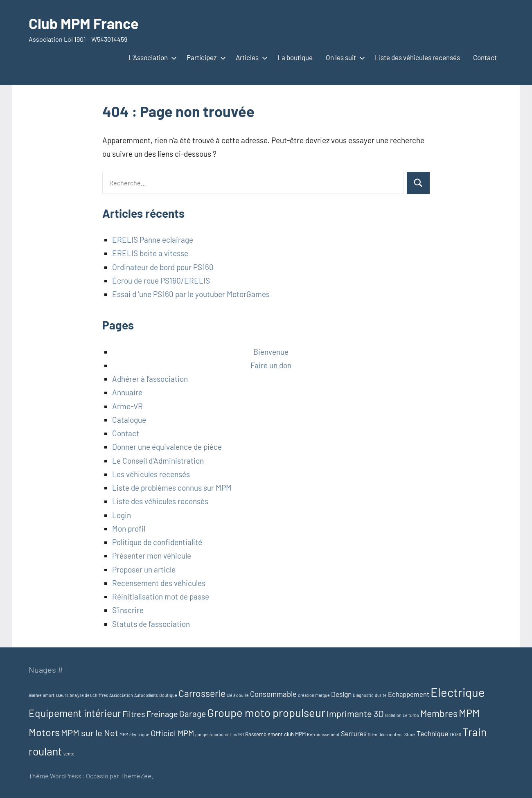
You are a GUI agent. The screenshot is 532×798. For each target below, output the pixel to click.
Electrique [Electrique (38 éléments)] (458, 692)
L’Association (151, 57)
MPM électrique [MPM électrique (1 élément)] (134, 734)
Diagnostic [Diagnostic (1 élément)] (363, 695)
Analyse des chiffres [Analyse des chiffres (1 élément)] (89, 695)
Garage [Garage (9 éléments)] (193, 713)
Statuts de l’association (151, 624)
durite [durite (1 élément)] (381, 695)
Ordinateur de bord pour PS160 (163, 267)
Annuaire (127, 392)
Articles (250, 57)
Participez (205, 57)
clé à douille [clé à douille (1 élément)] (238, 695)
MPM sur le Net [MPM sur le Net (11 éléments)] (90, 733)
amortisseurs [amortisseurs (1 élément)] (56, 695)
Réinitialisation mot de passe (161, 596)
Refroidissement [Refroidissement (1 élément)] (323, 734)
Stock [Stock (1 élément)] (410, 734)
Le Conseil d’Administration (158, 461)
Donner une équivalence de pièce (167, 447)
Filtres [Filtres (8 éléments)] (134, 714)
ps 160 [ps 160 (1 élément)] (238, 734)
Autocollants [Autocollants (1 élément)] (146, 695)
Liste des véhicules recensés (417, 57)
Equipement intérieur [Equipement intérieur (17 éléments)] (75, 713)
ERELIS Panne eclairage (153, 240)
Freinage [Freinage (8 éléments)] (162, 714)
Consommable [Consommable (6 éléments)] (273, 694)
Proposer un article (144, 569)
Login (122, 515)
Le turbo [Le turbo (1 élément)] (411, 715)
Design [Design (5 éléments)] (341, 694)
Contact (485, 57)
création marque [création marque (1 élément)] (314, 695)
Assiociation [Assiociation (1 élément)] (121, 695)
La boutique (295, 57)
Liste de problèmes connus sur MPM (172, 488)
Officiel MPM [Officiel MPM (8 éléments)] (172, 733)
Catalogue (129, 420)
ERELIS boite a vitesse (150, 253)
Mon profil (129, 529)
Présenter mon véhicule (152, 556)
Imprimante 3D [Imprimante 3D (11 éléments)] (355, 713)
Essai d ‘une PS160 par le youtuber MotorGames (191, 294)
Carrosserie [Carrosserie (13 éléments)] (202, 693)
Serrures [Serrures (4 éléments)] (354, 734)
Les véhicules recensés (151, 474)
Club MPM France (84, 23)
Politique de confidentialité (157, 542)
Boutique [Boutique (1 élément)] (168, 695)
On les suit (344, 57)
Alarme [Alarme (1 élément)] (35, 695)
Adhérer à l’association (150, 379)
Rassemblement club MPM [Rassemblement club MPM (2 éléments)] (275, 734)
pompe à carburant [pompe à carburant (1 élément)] (213, 734)
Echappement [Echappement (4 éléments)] (409, 694)
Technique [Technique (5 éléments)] (432, 733)
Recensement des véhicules (159, 583)
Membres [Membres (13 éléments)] (439, 713)
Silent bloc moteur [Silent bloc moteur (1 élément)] (385, 734)
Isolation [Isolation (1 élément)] (393, 715)
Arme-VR (127, 406)
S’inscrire (128, 610)
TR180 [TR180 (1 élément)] (455, 734)
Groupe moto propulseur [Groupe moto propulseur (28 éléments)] (266, 712)
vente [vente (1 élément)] (69, 754)
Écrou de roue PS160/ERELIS (161, 281)
